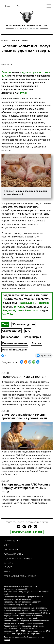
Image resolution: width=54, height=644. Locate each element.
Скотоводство (12, 331)
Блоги (7, 545)
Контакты (9, 563)
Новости (8, 567)
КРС (28, 331)
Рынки (7, 572)
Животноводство (24, 324)
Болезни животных (15, 343)
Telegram (43, 303)
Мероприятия (11, 549)
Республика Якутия (15, 350)
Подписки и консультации (18, 558)
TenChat (19, 307)
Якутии (23, 93)
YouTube (8, 314)
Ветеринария (32, 337)
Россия (37, 343)
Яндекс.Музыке (13, 311)
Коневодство (11, 337)
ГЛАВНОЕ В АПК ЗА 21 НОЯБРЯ (24, 377)
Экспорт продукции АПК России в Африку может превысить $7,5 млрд (26, 488)
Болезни (6, 72)
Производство (12, 541)
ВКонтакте (32, 311)
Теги (5, 324)
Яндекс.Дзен (26, 303)
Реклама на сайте (13, 554)
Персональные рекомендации (20, 576)
